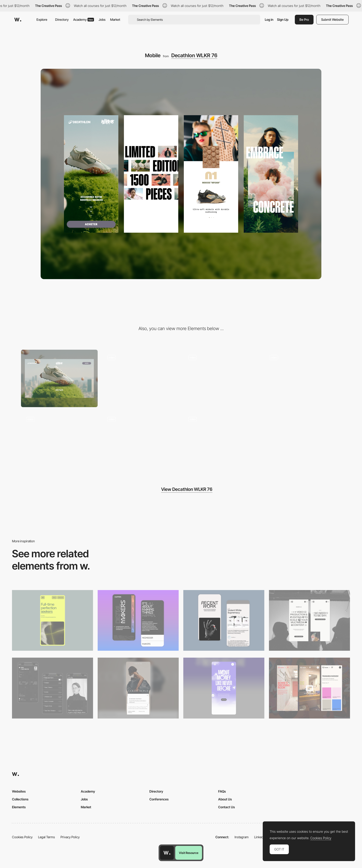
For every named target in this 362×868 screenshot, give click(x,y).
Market (115, 19)
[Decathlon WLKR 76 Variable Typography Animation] (222, 440)
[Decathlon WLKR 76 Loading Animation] (141, 440)
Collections (20, 799)
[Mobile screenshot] (53, 688)
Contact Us (226, 807)
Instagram (242, 837)
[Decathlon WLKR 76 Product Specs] (303, 378)
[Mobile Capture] (138, 620)
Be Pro (304, 19)
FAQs (222, 791)
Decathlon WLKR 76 (194, 55)
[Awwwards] (18, 20)
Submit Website (332, 19)
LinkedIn (260, 837)
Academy (84, 19)
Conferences (159, 799)
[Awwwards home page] (167, 853)
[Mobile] (53, 620)
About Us (225, 799)
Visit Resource (189, 853)
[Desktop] (59, 378)
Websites (19, 791)
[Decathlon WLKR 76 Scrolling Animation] (141, 378)
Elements (19, 807)
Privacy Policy (70, 837)
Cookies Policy (22, 837)
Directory (62, 19)
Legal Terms (47, 837)
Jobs (102, 19)
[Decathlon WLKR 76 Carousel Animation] (59, 440)
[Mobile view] (309, 688)
